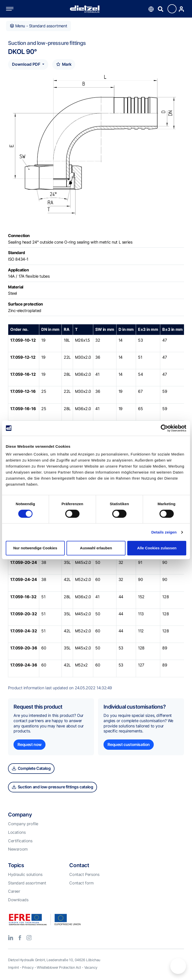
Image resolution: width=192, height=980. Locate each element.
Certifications (20, 841)
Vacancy (91, 967)
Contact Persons (84, 874)
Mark (64, 64)
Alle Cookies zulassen (157, 548)
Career (14, 891)
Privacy (28, 967)
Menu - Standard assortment (38, 26)
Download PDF (27, 64)
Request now (29, 744)
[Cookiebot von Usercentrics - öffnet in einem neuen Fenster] (164, 428)
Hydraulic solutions (25, 874)
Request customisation (129, 744)
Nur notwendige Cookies (35, 548)
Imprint (13, 967)
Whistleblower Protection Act (59, 967)
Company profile (23, 824)
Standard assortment (27, 883)
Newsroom (18, 849)
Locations (17, 832)
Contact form (81, 883)
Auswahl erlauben (96, 548)
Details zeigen (164, 532)
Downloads (18, 900)
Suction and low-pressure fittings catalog (52, 787)
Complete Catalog (31, 768)
